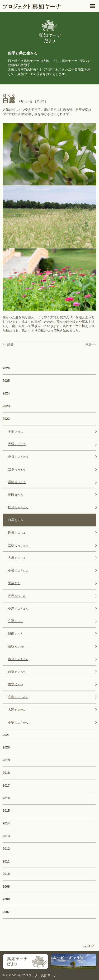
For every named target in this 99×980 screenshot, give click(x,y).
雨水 (15, 684)
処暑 (10, 344)
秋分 (89, 344)
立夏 (15, 621)
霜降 (17, 482)
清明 (17, 646)
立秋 (18, 545)
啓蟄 (17, 672)
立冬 (17, 469)
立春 (18, 697)
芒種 (17, 596)
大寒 (17, 710)
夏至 (14, 583)
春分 (18, 659)
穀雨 (15, 634)
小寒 (18, 722)
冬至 (15, 432)
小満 (18, 609)
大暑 (17, 558)
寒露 (15, 494)
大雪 (17, 444)
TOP (91, 946)
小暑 (18, 570)
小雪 (18, 457)
